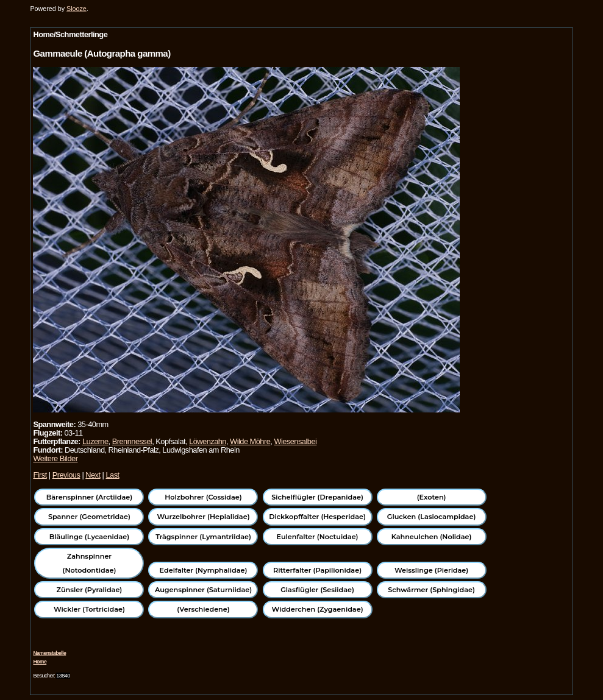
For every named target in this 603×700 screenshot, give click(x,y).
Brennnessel (132, 441)
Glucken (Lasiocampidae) (431, 517)
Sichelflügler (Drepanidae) (317, 497)
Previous (66, 475)
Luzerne (95, 441)
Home (40, 662)
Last (112, 475)
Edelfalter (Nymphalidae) (204, 570)
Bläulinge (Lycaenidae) (90, 537)
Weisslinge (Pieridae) (431, 570)
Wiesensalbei (295, 441)
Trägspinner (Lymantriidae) (203, 537)
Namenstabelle (49, 653)
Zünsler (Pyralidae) (90, 590)
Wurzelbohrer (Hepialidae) (203, 517)
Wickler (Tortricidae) (89, 609)
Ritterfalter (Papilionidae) (317, 570)
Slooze (77, 9)
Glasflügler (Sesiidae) (317, 590)
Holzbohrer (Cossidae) (203, 497)
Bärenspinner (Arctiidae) (89, 497)
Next (93, 475)
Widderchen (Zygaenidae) (318, 609)
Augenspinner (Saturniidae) (203, 590)
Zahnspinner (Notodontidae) (90, 563)
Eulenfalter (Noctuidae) (318, 537)
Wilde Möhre (250, 441)
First (40, 475)
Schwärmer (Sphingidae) (431, 590)
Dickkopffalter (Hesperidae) (317, 517)
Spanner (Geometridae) (89, 517)
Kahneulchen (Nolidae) (432, 537)
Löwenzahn (208, 441)
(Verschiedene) (203, 609)
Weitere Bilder (55, 458)
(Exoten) (432, 497)
